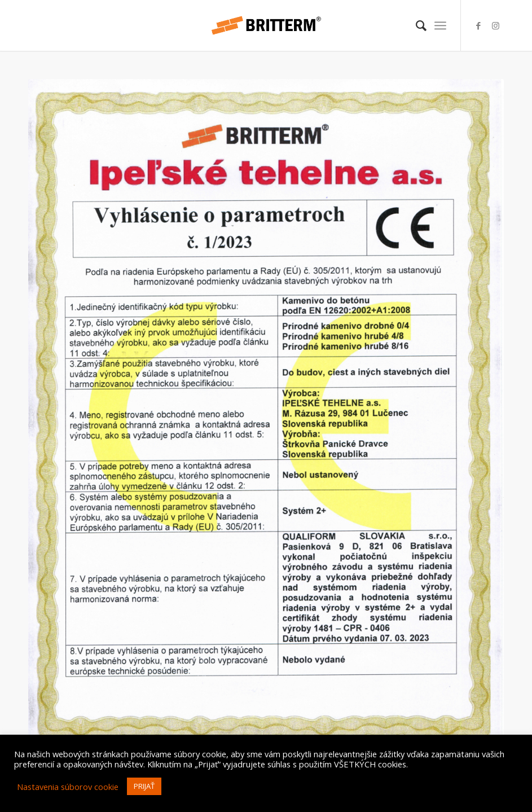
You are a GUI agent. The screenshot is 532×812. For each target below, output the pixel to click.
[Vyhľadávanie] (416, 25)
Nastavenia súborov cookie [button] (68, 787)
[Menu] (440, 25)
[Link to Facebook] (478, 25)
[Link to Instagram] (495, 25)
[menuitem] (416, 25)
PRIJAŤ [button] (144, 786)
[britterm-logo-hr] (266, 25)
